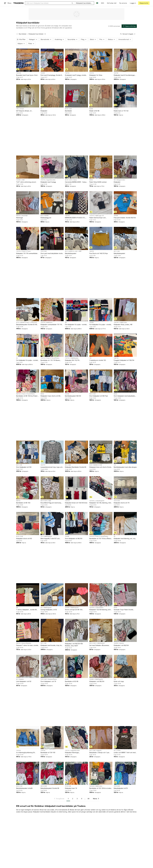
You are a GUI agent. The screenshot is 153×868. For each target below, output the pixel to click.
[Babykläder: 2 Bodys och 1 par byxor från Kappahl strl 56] (101, 738)
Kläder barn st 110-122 (121, 111)
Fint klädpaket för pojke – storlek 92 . (27, 360)
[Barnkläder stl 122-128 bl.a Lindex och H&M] (101, 773)
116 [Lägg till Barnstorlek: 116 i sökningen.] (90, 358)
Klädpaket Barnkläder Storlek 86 (76, 467)
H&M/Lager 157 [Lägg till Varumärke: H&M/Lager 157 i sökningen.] (100, 216)
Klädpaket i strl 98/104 (121, 645)
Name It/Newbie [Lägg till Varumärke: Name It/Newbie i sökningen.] (26, 643)
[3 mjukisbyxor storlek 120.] (101, 345)
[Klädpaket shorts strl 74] (125, 488)
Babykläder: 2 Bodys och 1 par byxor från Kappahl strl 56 (99, 753)
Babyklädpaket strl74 (121, 788)
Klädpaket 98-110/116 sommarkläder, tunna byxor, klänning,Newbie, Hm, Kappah (75, 360)
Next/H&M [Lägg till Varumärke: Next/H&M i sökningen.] (25, 216)
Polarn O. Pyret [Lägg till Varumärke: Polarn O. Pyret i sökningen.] (26, 251)
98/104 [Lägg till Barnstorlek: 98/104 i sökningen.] (18, 216)
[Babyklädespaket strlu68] (28, 773)
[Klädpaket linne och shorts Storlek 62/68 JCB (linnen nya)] (101, 452)
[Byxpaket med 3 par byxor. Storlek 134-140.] (28, 60)
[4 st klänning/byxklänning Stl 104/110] (28, 738)
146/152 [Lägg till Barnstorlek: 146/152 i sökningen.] (92, 251)
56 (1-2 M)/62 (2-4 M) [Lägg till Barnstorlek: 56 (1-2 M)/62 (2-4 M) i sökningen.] (71, 251)
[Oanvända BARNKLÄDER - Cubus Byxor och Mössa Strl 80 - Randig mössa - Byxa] (76, 167)
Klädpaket (44, 111)
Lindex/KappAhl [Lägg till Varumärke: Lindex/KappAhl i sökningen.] (100, 501)
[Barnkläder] (76, 96)
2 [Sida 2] (73, 799)
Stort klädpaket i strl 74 (48, 681)
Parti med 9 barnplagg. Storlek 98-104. (52, 75)
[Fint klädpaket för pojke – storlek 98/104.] (101, 310)
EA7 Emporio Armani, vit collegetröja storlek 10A (24, 111)
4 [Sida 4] (82, 799)
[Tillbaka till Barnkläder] (17, 34)
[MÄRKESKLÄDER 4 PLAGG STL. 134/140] (76, 203)
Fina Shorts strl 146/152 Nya (99, 253)
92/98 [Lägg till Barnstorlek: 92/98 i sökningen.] (91, 109)
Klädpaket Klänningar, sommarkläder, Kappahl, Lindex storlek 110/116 (75, 753)
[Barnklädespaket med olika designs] (125, 452)
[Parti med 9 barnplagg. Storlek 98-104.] (52, 60)
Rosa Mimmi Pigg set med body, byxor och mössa (51, 503)
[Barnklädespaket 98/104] (76, 381)
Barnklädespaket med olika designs (125, 467)
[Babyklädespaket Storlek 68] (52, 773)
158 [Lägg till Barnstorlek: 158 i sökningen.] (115, 679)
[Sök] (72, 3)
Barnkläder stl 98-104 (23, 503)
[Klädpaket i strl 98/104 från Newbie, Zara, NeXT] (76, 630)
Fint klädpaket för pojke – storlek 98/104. (100, 325)
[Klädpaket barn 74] (76, 773)
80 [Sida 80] (89, 799)
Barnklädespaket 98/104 (73, 396)
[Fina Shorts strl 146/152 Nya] (101, 238)
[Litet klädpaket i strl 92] (28, 666)
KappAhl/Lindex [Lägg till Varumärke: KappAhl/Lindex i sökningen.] (51, 180)
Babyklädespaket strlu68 (24, 788)
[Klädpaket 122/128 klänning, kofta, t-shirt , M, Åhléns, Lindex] (101, 595)
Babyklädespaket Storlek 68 (50, 788)
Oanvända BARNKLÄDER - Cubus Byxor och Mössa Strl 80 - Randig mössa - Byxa (76, 182)
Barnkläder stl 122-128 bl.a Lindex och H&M (100, 788)
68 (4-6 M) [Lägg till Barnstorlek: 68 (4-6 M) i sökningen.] (92, 394)
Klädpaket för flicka (96, 75)
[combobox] (50, 3)
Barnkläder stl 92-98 (72, 681)
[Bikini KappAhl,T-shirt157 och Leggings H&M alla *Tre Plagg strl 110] (52, 524)
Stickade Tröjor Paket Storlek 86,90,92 (123, 610)
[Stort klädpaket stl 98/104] (76, 524)
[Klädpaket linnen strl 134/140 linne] (76, 488)
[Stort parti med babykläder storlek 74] (52, 238)
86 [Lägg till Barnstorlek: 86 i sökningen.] (66, 465)
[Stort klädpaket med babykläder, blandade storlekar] (125, 381)
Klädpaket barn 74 (71, 788)
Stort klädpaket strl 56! (24, 467)
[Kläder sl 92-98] (101, 96)
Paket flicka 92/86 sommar (98, 182)
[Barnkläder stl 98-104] (28, 488)
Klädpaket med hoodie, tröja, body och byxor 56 (52, 645)
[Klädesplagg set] (52, 203)
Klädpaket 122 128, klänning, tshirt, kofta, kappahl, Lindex (101, 503)
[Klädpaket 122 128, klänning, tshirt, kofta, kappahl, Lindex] (101, 488)
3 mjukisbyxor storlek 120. (98, 360)
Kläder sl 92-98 (94, 111)
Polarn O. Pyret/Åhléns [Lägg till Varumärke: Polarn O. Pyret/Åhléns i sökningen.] (53, 358)
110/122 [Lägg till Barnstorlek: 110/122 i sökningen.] (116, 109)
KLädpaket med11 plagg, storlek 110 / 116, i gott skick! (75, 75)
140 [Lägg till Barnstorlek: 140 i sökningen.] (17, 109)
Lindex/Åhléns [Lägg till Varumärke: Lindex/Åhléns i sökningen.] (99, 608)
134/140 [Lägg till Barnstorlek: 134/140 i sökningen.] (19, 73)
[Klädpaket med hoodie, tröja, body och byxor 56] (52, 630)
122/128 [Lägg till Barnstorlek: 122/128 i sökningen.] (116, 73)
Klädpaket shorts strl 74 (122, 503)
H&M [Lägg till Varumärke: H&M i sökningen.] (23, 180)
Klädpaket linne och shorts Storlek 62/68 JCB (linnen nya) (101, 467)
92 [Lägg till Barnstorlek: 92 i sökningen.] (41, 109)
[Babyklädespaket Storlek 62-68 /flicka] (28, 310)
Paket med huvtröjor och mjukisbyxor (97, 218)
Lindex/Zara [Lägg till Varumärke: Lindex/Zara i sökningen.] (34, 323)
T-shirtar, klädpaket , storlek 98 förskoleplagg (26, 610)
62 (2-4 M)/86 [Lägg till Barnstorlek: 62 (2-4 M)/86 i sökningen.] (45, 216)
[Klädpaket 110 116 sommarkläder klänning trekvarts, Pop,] (28, 238)
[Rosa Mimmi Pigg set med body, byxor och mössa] (52, 488)
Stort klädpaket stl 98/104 (74, 539)
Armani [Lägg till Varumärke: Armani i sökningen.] (22, 109)
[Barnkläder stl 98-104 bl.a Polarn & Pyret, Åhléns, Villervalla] (28, 381)
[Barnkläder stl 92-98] (76, 666)
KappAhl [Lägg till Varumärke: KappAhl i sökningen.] (99, 751)
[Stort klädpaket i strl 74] (52, 666)
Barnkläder (68, 111)
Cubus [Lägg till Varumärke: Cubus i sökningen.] (75, 180)
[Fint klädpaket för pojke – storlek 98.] (76, 310)
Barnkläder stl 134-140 (48, 753)
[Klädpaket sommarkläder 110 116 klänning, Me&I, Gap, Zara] (52, 310)
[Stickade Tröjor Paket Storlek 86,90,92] (125, 595)
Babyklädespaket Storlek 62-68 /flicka (27, 325)
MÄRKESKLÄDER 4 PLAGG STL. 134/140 (75, 218)
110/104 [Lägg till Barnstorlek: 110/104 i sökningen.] (18, 751)
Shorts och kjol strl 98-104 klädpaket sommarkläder (74, 610)
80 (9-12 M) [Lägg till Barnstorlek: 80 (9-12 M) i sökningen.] (68, 109)
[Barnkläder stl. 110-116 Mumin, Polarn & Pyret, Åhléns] (52, 345)
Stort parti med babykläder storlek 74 (52, 254)
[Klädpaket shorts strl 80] (28, 524)
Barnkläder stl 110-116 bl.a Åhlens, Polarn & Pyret (100, 539)
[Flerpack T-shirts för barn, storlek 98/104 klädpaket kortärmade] (28, 630)
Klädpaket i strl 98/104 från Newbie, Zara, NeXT (74, 645)
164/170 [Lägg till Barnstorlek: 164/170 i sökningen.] (43, 465)
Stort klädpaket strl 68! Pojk (99, 396)
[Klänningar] (28, 203)
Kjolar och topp (119, 681)
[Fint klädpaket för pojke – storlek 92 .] (28, 345)
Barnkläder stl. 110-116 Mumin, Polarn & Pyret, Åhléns (50, 360)
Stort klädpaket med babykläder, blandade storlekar (125, 396)
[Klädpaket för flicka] (101, 60)
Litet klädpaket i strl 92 (24, 681)
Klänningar (20, 218)
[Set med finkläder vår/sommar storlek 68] (101, 630)
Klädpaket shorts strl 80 (24, 539)
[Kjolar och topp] (125, 666)
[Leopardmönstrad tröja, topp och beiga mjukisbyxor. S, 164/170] (52, 452)
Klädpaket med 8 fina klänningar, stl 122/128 (124, 75)
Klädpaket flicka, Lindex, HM (123, 325)
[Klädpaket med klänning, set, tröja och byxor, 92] (125, 524)
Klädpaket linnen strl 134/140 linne (76, 503)
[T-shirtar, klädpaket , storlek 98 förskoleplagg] (28, 595)
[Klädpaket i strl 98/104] (125, 630)
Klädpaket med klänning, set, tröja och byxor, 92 (125, 539)
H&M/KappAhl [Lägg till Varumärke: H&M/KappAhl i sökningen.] (48, 536)
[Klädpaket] (52, 96)
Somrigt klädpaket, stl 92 (49, 610)
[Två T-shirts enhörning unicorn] (28, 167)
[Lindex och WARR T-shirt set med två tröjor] (125, 738)
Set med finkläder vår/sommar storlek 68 (99, 645)
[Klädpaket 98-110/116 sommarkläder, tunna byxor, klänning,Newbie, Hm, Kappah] (76, 345)
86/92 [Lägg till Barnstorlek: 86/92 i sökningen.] (91, 180)
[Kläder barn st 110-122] (125, 96)
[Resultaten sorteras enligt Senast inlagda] (128, 34)
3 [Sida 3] (77, 799)
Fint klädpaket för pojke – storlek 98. (76, 325)
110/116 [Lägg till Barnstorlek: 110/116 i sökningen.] (67, 73)
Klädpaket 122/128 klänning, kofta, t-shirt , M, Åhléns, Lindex (101, 610)
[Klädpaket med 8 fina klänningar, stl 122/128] (125, 60)
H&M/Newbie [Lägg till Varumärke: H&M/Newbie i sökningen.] (75, 358)
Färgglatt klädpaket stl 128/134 (124, 360)
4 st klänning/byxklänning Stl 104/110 (25, 753)
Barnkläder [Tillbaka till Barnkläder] (23, 34)
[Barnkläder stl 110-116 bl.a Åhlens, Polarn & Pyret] (101, 524)
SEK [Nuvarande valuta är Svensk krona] (103, 3)
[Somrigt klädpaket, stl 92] (52, 595)
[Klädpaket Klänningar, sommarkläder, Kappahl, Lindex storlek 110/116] (76, 738)
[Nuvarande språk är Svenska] (97, 3)
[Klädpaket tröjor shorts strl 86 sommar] (52, 381)
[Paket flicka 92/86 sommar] (101, 167)
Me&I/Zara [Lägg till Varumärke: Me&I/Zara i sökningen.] (49, 323)
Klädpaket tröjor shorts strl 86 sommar (50, 396)
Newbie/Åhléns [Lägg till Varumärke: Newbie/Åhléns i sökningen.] (52, 679)
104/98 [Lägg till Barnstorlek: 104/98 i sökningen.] (43, 73)
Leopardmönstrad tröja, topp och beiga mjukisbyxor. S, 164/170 (52, 467)
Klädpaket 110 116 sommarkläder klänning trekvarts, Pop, (27, 254)
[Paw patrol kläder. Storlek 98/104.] (125, 203)
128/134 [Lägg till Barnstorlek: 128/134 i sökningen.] (116, 358)
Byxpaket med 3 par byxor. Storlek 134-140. (28, 75)
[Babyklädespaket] (76, 238)
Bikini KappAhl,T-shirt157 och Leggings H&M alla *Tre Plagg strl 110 (51, 539)
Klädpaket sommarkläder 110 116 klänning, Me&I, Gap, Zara (51, 325)
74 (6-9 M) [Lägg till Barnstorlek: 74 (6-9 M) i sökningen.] (44, 251)
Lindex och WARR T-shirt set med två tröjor (125, 753)
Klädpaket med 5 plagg (48, 182)
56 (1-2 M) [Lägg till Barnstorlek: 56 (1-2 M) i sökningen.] (117, 251)
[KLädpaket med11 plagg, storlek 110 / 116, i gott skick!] (76, 60)
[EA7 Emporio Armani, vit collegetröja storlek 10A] (28, 96)
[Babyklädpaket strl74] (125, 773)
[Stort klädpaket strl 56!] (28, 452)
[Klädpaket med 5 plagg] (52, 167)
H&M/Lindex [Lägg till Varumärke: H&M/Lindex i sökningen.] (123, 323)
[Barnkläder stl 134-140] (52, 738)
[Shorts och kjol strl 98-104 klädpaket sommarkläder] (76, 595)
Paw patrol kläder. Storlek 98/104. (125, 218)
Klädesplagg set (46, 218)
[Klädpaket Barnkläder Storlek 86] (76, 452)
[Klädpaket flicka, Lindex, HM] (125, 310)
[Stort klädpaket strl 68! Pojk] (101, 381)
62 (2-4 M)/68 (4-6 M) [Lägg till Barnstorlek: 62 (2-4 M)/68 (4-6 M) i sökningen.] (22, 323)
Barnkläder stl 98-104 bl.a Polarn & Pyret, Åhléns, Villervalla (27, 396)
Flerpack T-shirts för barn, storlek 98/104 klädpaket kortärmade (27, 645)
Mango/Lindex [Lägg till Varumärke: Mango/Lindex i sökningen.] (121, 180)
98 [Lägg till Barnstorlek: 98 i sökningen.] (115, 180)
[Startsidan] (18, 3)
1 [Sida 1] (68, 799)
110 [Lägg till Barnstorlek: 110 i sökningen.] (115, 465)
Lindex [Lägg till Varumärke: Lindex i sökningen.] (119, 751)
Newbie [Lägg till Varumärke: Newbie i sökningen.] (122, 643)
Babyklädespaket (71, 253)
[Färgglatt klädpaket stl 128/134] (125, 345)
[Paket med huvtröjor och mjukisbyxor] (101, 203)
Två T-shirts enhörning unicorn (26, 182)
